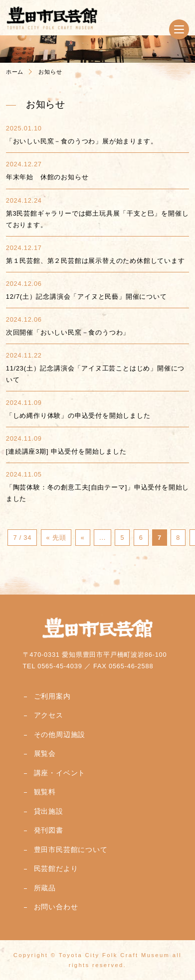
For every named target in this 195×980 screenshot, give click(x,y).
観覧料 (45, 792)
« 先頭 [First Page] (56, 538)
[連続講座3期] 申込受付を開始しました (66, 451)
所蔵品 (45, 888)
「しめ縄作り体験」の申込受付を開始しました (78, 416)
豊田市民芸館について (71, 850)
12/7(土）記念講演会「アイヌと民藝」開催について (87, 297)
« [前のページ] (83, 538)
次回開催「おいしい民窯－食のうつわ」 (68, 332)
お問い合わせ (56, 907)
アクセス (49, 715)
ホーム (15, 72)
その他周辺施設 (60, 735)
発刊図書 (49, 830)
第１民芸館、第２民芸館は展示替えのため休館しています (96, 261)
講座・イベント (60, 773)
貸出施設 (49, 811)
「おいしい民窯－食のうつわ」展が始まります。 (82, 141)
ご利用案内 (52, 696)
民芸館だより (56, 868)
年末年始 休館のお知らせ (47, 177)
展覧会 (45, 753)
